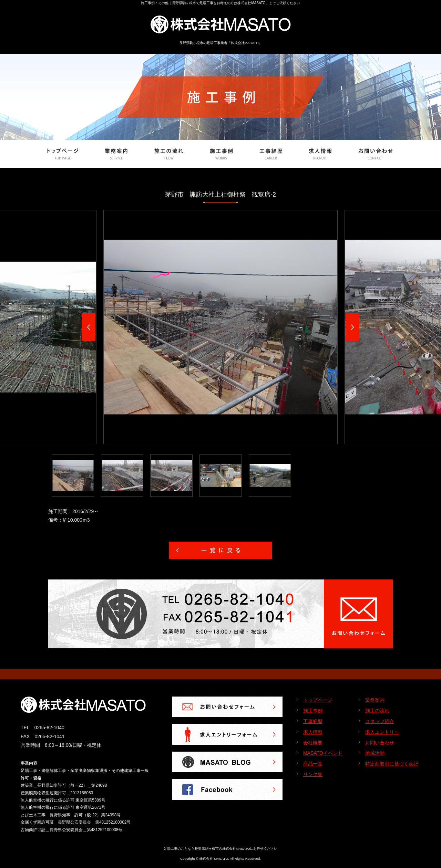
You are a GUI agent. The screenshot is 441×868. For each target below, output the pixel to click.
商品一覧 (313, 764)
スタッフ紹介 (380, 721)
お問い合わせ (380, 743)
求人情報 (313, 732)
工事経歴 (313, 721)
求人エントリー (382, 732)
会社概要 (313, 743)
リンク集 (313, 774)
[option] (220, 327)
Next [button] (352, 327)
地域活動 (375, 753)
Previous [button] (89, 327)
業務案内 (375, 700)
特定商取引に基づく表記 (392, 764)
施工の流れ (377, 711)
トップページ (318, 700)
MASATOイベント (323, 753)
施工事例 (313, 711)
